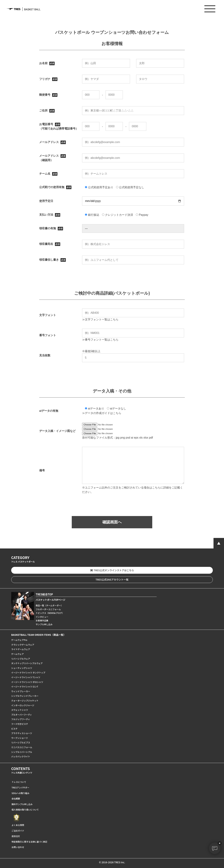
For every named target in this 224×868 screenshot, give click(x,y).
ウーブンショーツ (20, 738)
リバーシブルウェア (21, 659)
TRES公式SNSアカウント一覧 (112, 579)
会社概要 (16, 799)
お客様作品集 (42, 620)
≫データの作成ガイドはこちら (102, 413)
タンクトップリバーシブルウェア (27, 663)
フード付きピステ (20, 724)
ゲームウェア (17, 654)
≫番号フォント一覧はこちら (100, 340)
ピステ (14, 729)
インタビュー (42, 617)
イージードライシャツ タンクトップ (28, 672)
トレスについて (19, 782)
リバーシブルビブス (21, 742)
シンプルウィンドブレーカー (25, 696)
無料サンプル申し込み (22, 804)
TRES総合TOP (44, 594)
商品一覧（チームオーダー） (49, 605)
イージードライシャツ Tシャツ (26, 677)
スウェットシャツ (20, 710)
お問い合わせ (18, 847)
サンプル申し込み (44, 624)
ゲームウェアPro (19, 640)
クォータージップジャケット (25, 701)
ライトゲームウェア (21, 649)
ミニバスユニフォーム (22, 747)
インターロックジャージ (23, 705)
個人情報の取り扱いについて (25, 810)
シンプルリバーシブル (22, 752)
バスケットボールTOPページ (50, 600)
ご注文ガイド (18, 831)
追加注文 (16, 836)
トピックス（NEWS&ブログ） (50, 613)
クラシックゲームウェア (23, 645)
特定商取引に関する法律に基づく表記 (29, 842)
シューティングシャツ (22, 668)
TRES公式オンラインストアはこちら (112, 570)
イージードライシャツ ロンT (25, 686)
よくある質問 (18, 825)
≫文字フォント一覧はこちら (100, 319)
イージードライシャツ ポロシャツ (27, 682)
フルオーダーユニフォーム (48, 609)
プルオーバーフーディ (22, 715)
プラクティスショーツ (22, 733)
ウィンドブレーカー (21, 691)
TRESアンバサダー (20, 787)
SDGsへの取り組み (20, 793)
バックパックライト (21, 756)
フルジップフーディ (21, 719)
